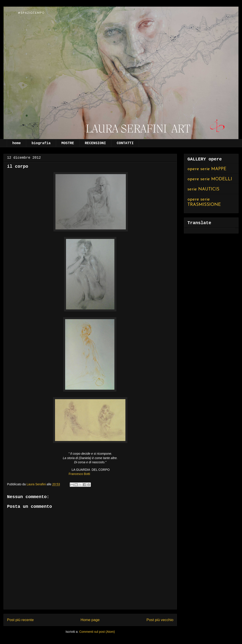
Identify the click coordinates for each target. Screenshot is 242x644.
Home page (90, 620)
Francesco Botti (79, 474)
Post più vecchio (160, 620)
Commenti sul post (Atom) (97, 632)
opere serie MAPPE (207, 169)
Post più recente (20, 620)
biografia (41, 143)
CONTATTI (125, 143)
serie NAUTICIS (203, 189)
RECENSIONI (95, 143)
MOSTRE (68, 143)
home (16, 143)
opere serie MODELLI (210, 179)
